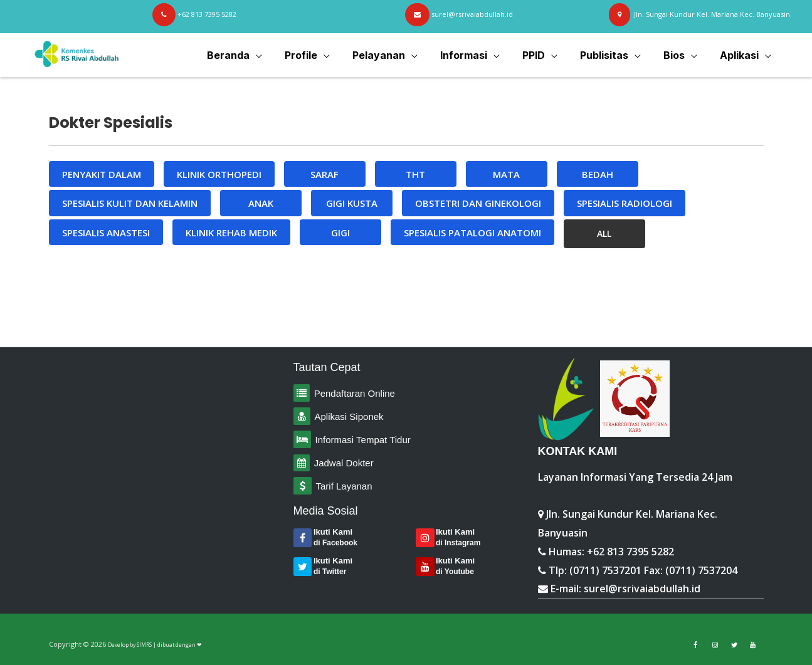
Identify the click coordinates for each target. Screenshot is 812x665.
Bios (678, 55)
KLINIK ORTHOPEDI (219, 174)
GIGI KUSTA (352, 203)
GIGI (340, 233)
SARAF (324, 174)
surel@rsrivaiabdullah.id (642, 589)
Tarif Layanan (344, 486)
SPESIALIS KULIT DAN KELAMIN (130, 203)
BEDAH (598, 174)
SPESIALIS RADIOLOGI (625, 203)
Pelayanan (393, 55)
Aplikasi (741, 55)
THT (415, 174)
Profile (317, 55)
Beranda (247, 55)
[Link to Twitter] (734, 645)
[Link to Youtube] (753, 645)
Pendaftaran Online (353, 393)
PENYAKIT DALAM (102, 174)
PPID (542, 55)
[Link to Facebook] (695, 645)
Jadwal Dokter (344, 463)
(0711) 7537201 (605, 570)
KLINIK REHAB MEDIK (231, 233)
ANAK (261, 203)
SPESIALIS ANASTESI (106, 233)
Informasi (475, 55)
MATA (506, 174)
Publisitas (610, 55)
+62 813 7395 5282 (630, 552)
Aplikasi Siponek (349, 416)
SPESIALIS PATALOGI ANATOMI (472, 233)
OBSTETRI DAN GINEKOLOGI (478, 203)
